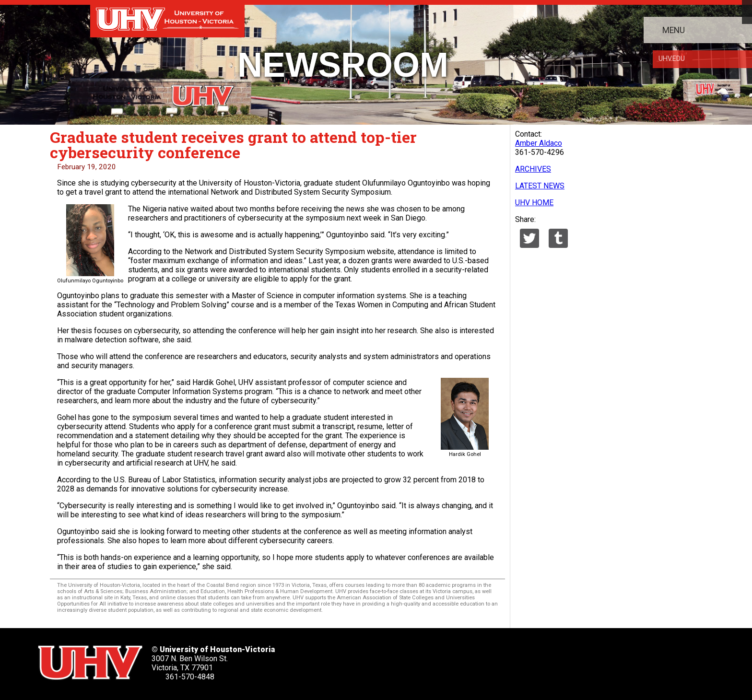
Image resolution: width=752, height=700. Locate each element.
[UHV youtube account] (438, 659)
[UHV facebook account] (374, 659)
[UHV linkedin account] (406, 659)
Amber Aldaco (539, 143)
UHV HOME (534, 203)
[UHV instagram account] (470, 659)
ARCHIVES (533, 169)
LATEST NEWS (540, 186)
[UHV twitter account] (342, 659)
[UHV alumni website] (502, 659)
